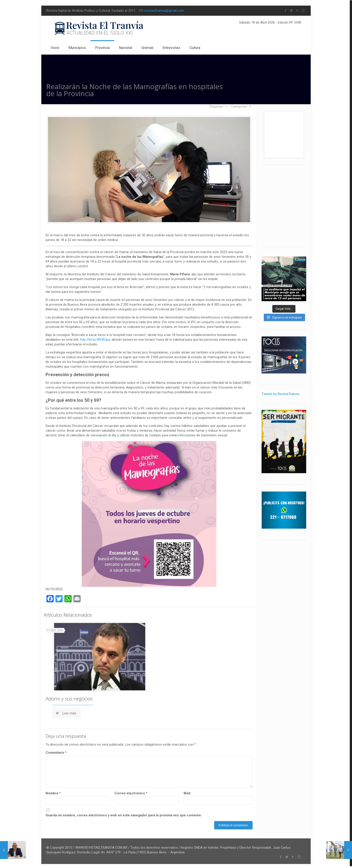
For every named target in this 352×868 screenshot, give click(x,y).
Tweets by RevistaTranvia (280, 394)
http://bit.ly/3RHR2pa (95, 339)
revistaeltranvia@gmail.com (164, 11)
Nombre (53, 792)
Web (187, 792)
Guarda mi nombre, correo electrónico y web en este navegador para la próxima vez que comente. (124, 814)
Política (290, 86)
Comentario (56, 751)
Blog (272, 86)
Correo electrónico (131, 792)
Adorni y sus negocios (69, 697)
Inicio (254, 86)
